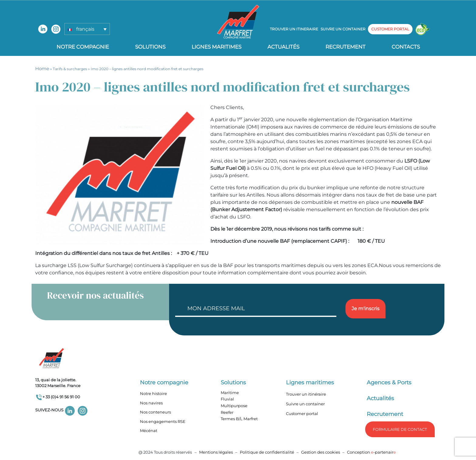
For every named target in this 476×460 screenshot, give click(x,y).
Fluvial (227, 399)
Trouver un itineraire (294, 29)
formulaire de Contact (400, 429)
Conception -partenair (371, 452)
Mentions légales (216, 452)
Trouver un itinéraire (306, 394)
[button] (87, 29)
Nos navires (151, 403)
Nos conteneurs (155, 412)
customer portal (390, 29)
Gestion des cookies (321, 452)
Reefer (227, 412)
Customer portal (302, 414)
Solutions (150, 47)
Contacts (406, 47)
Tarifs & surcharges (70, 69)
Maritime (230, 393)
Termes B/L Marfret (239, 419)
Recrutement (345, 47)
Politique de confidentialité (267, 452)
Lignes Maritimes (216, 47)
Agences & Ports (389, 383)
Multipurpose (234, 406)
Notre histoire (153, 393)
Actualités (283, 47)
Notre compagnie (83, 47)
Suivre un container (343, 29)
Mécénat (149, 431)
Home (42, 69)
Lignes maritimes (310, 383)
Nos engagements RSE (163, 421)
